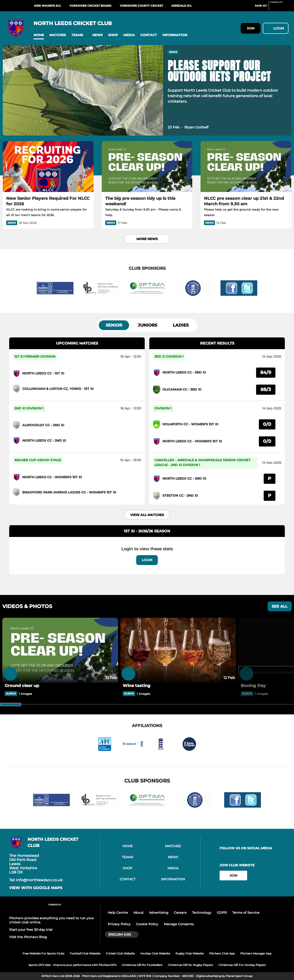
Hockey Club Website (155, 953)
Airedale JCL (182, 6)
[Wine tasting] (178, 650)
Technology (202, 913)
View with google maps (36, 888)
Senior (114, 325)
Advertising (159, 913)
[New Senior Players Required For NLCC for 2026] (48, 167)
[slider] (11, 705)
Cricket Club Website (120, 953)
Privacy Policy (119, 924)
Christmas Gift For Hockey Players (242, 965)
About (139, 913)
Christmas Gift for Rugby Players (190, 965)
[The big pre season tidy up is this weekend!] (147, 167)
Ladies (181, 325)
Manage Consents (179, 924)
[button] (39, 35)
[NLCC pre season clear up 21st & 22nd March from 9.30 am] (246, 167)
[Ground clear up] (60, 650)
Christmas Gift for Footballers (142, 965)
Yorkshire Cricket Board (90, 6)
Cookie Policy (147, 924)
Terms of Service (246, 913)
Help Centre (118, 913)
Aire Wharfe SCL (48, 6)
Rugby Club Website (190, 953)
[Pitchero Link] (279, 8)
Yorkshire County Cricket (141, 6)
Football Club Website (85, 953)
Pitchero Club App (222, 953)
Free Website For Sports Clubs (43, 953)
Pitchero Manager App (256, 953)
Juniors (147, 325)
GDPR (222, 913)
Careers (180, 913)
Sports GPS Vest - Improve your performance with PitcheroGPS (72, 965)
